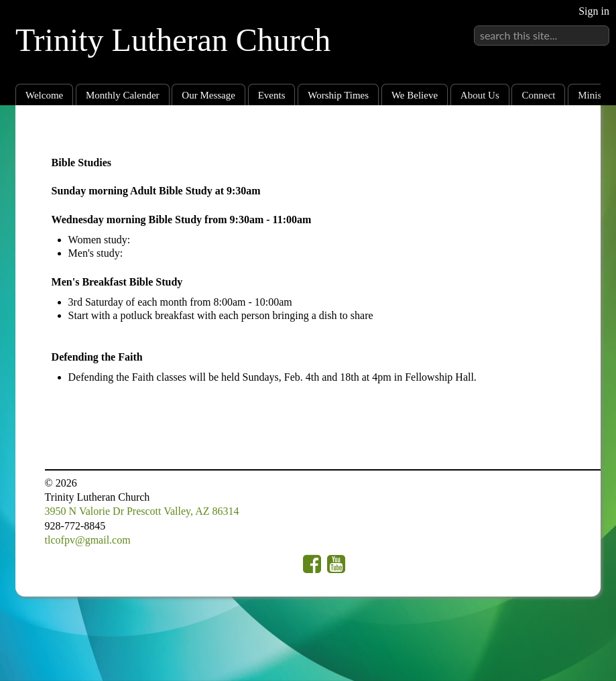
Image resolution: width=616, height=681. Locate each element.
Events (272, 95)
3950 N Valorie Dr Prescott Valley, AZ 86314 (142, 511)
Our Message (208, 95)
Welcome (44, 95)
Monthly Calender (123, 95)
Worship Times (338, 95)
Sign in (594, 11)
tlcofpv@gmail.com (88, 540)
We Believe (415, 95)
